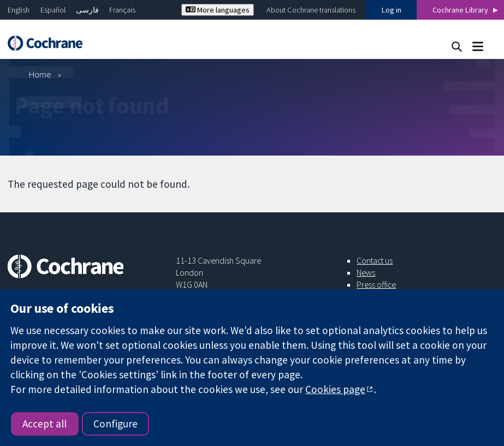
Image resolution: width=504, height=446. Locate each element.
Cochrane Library (460, 10)
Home (40, 74)
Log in (392, 10)
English (19, 10)
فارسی (87, 10)
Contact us (375, 260)
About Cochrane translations (311, 10)
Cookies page (335, 389)
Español (53, 10)
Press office (376, 284)
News (366, 272)
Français (122, 10)
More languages (218, 10)
